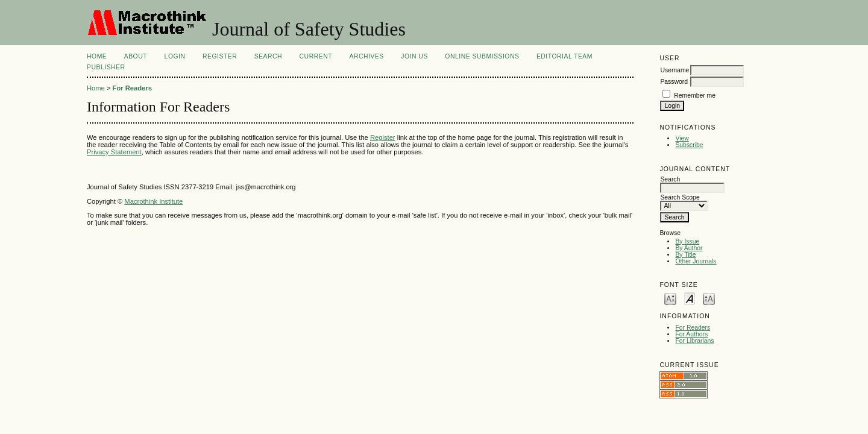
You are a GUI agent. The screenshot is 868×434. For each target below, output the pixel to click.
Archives (366, 56)
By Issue (687, 241)
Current (316, 56)
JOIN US (414, 56)
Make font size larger (709, 298)
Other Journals (696, 261)
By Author (689, 248)
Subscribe (689, 145)
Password (674, 82)
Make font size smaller (670, 298)
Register (220, 56)
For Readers (693, 328)
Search (268, 56)
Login (175, 56)
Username (675, 70)
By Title (685, 255)
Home (97, 56)
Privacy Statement (114, 152)
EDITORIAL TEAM (565, 56)
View (682, 138)
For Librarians (694, 341)
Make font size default (690, 298)
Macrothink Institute (153, 201)
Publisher (106, 67)
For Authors (691, 334)
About (136, 56)
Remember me (695, 96)
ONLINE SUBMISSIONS (482, 56)
